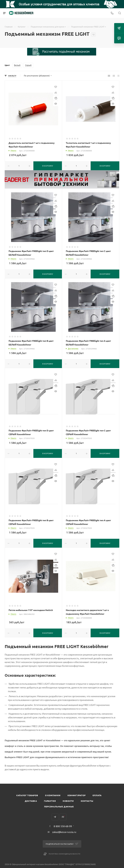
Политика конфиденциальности (65, 854)
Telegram (55, 817)
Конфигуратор (77, 795)
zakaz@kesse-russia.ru (64, 832)
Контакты (87, 801)
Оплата (97, 795)
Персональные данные (59, 807)
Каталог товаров (27, 795)
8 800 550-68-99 (63, 826)
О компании (53, 795)
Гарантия (50, 801)
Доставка (31, 801)
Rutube (63, 817)
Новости (68, 801)
